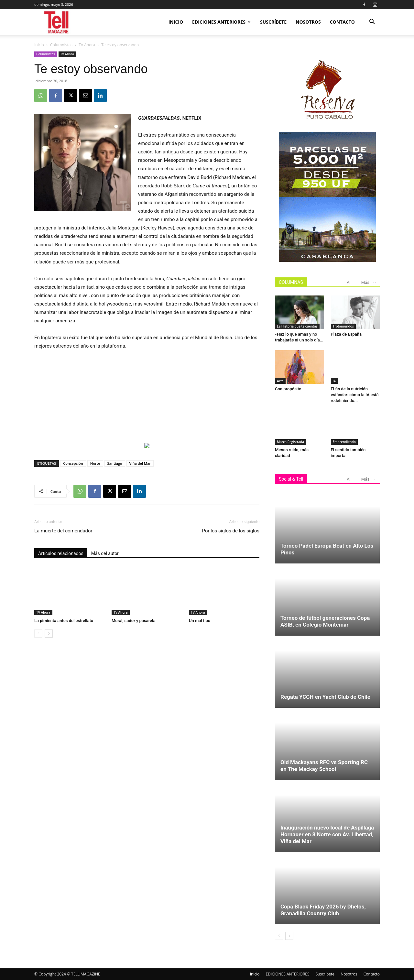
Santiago (115, 463)
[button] (372, 22)
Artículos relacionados (61, 553)
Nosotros (308, 22)
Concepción (73, 463)
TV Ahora (87, 45)
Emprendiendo (344, 442)
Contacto (342, 22)
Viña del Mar (140, 463)
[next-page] (49, 634)
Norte (95, 463)
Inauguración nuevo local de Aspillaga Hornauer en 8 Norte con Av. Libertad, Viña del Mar (327, 834)
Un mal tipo (200, 621)
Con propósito (288, 389)
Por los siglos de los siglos (231, 531)
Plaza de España (346, 334)
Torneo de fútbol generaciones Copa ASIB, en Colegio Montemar (325, 621)
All (349, 282)
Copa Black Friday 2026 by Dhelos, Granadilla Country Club (323, 910)
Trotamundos (343, 326)
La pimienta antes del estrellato (64, 621)
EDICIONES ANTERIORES (221, 22)
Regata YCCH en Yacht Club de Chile (325, 697)
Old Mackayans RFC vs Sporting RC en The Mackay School (324, 766)
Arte (280, 381)
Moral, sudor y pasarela (133, 621)
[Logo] (57, 22)
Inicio (176, 22)
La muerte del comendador (63, 531)
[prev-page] (38, 634)
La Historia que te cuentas (297, 326)
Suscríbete (273, 22)
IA (334, 381)
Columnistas (61, 45)
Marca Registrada (290, 442)
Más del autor (105, 553)
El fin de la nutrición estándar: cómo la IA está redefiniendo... (355, 395)
